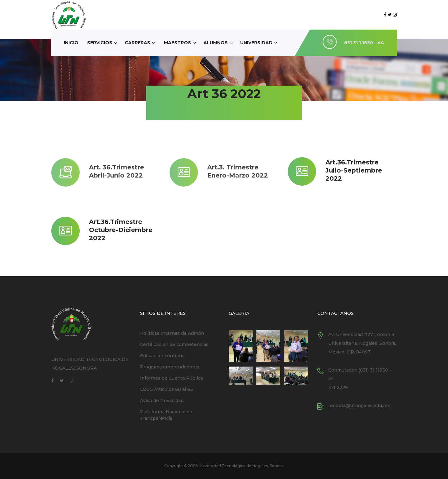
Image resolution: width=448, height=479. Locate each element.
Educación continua (162, 356)
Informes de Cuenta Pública (171, 378)
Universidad (256, 43)
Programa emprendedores (170, 367)
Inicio (71, 43)
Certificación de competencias (174, 344)
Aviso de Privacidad (162, 401)
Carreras (138, 43)
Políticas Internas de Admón (172, 333)
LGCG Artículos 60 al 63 (166, 389)
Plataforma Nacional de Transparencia (166, 415)
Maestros (177, 43)
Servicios (100, 43)
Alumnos (216, 43)
